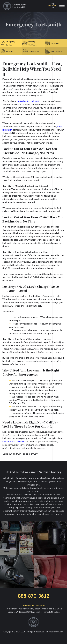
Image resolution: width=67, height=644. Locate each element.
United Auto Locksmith (28, 101)
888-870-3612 (34, 596)
